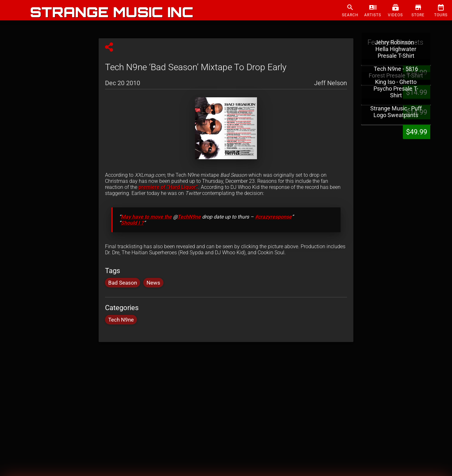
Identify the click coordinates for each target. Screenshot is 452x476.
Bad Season (123, 283)
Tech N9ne (121, 320)
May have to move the (146, 217)
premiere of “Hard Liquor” (168, 187)
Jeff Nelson (331, 83)
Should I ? (132, 223)
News (153, 283)
